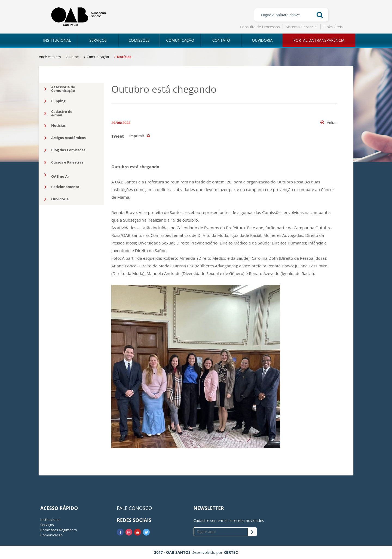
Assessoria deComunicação (60, 89)
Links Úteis (333, 27)
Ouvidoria (56, 199)
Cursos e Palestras (64, 162)
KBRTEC (231, 552)
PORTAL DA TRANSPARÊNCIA (319, 40)
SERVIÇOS (98, 40)
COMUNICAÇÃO (180, 40)
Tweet (118, 136)
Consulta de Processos (260, 27)
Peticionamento (62, 187)
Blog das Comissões (65, 150)
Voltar (329, 123)
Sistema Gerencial (302, 27)
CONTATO (221, 40)
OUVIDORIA (262, 40)
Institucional (50, 519)
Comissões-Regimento (59, 530)
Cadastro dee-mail (58, 113)
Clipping (55, 101)
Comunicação (51, 535)
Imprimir (140, 136)
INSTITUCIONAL (57, 40)
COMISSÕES (139, 40)
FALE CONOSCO (134, 508)
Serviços (47, 525)
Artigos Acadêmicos (65, 138)
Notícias (55, 126)
